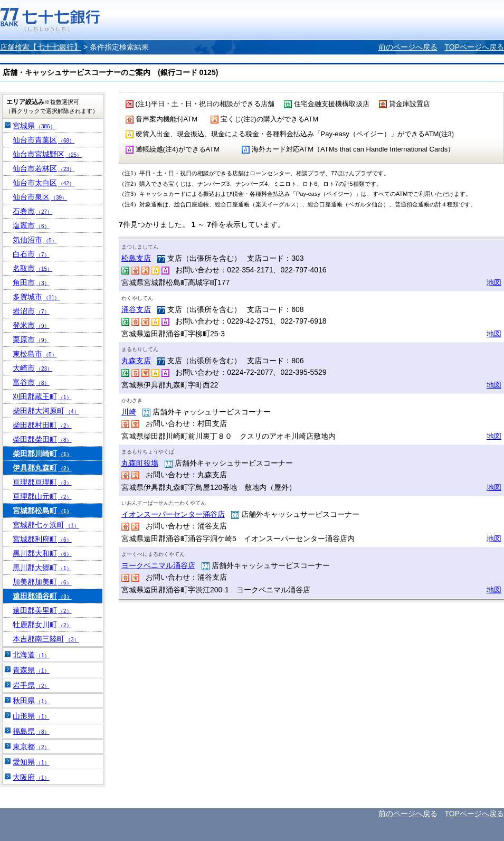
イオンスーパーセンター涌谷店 (173, 514)
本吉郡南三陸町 (46, 639)
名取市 (32, 268)
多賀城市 (36, 297)
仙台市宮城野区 (47, 154)
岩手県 (31, 685)
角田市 (31, 282)
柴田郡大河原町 (46, 411)
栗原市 (31, 339)
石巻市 (32, 211)
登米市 (31, 325)
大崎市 (32, 368)
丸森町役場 (140, 463)
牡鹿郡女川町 (42, 625)
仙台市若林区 (44, 168)
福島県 (31, 731)
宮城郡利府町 (42, 539)
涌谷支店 (136, 309)
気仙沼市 (35, 240)
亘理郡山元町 (42, 496)
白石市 (31, 254)
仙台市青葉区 (44, 140)
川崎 (129, 412)
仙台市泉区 (40, 197)
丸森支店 (136, 361)
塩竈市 (31, 225)
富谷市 (31, 382)
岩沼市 (31, 311)
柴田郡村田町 (42, 425)
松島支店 (136, 258)
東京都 (31, 746)
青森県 (31, 670)
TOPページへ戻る (474, 47)
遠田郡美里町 (42, 610)
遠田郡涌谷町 (42, 596)
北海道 (31, 655)
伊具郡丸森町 (42, 468)
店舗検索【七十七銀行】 (41, 47)
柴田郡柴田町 (42, 439)
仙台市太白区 (44, 183)
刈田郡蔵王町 (42, 396)
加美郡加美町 (42, 582)
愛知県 (31, 762)
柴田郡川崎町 (42, 453)
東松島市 (35, 354)
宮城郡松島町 (42, 511)
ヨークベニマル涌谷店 (158, 565)
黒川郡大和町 (42, 553)
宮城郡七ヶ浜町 (46, 525)
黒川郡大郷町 (42, 568)
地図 (494, 282)
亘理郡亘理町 (42, 482)
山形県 (31, 716)
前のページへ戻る (408, 47)
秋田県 (31, 701)
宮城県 (34, 126)
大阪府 (31, 777)
